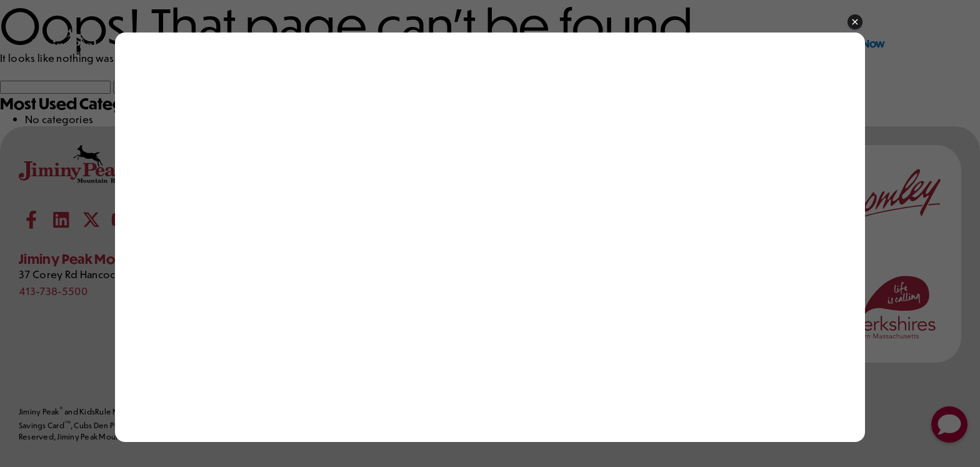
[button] (855, 23)
